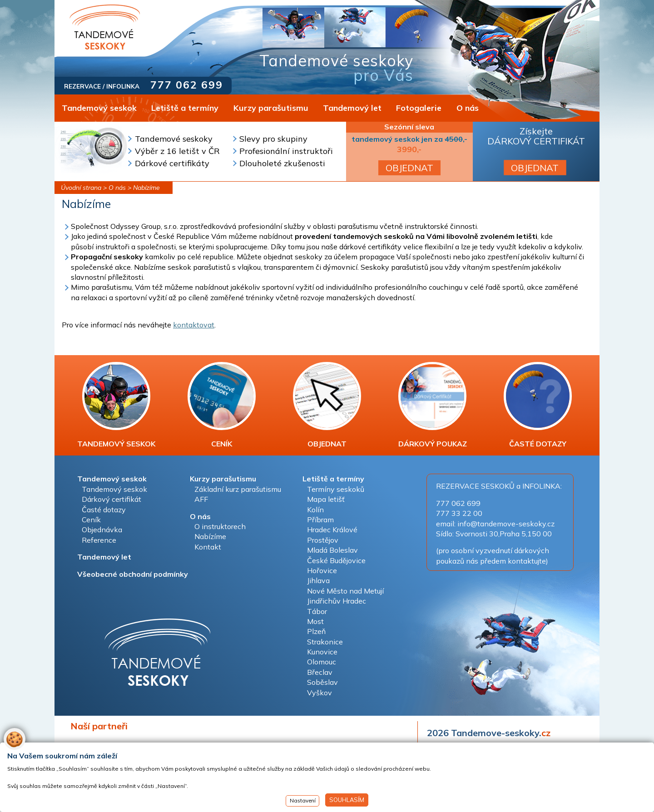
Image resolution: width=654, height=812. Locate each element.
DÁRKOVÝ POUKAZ (433, 405)
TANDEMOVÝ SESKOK (116, 405)
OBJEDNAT (409, 168)
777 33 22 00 (459, 513)
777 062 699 (187, 85)
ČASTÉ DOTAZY (538, 405)
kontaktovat (194, 325)
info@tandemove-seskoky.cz (506, 524)
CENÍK (222, 405)
